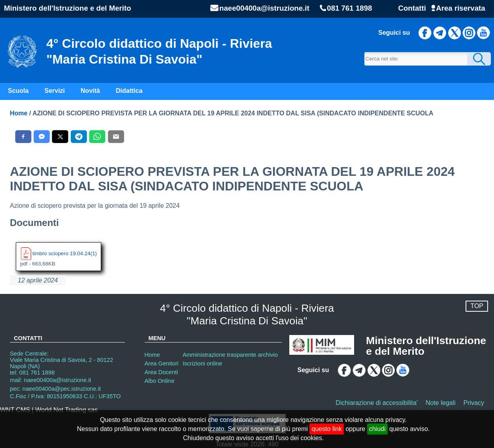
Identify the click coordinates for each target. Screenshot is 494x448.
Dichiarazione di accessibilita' (377, 403)
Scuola (18, 91)
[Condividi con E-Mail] (116, 136)
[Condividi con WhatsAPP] (97, 136)
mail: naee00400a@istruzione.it (51, 380)
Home (19, 113)
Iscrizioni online (202, 363)
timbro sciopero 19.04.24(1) (65, 253)
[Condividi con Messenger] (42, 136)
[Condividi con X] (60, 136)
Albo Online (160, 381)
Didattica (129, 91)
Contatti (412, 8)
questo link (327, 429)
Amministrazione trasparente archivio (230, 355)
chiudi (377, 429)
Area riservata (460, 8)
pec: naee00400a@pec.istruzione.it (55, 389)
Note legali (441, 403)
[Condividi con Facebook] (23, 136)
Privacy (474, 403)
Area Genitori (162, 363)
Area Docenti (161, 372)
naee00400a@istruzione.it (264, 8)
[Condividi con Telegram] (79, 136)
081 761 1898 (349, 8)
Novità (90, 91)
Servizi (55, 91)
